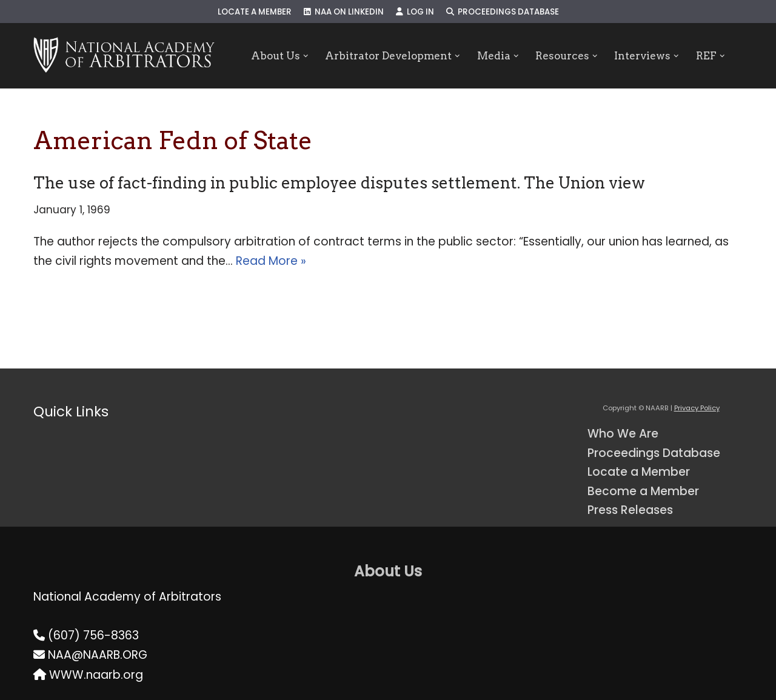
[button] (305, 56)
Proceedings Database (503, 12)
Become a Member (643, 491)
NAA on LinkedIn (344, 12)
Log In (415, 12)
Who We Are (623, 434)
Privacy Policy (697, 408)
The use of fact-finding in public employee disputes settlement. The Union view (339, 183)
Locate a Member (255, 12)
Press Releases (630, 510)
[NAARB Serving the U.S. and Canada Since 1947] (124, 56)
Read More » (271, 261)
